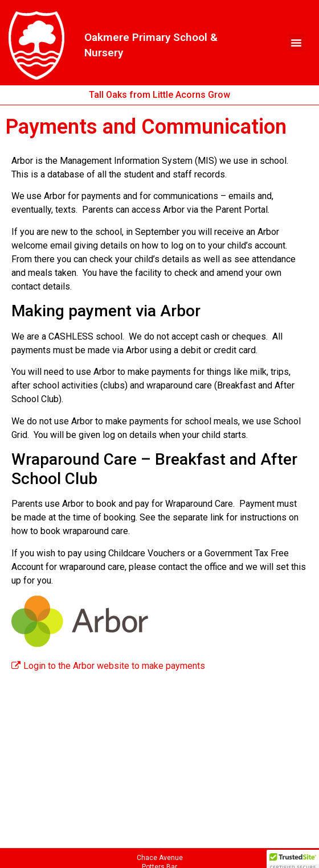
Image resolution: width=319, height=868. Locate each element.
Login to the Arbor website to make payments (108, 666)
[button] (296, 43)
